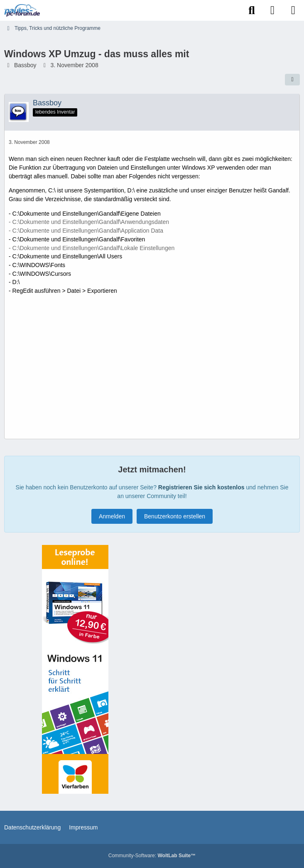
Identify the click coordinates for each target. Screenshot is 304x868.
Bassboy (25, 65)
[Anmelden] (272, 10)
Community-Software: (152, 856)
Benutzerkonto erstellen (175, 516)
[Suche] (252, 10)
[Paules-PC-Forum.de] (22, 10)
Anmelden (112, 516)
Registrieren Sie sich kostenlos (201, 487)
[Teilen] (292, 80)
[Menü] (293, 10)
